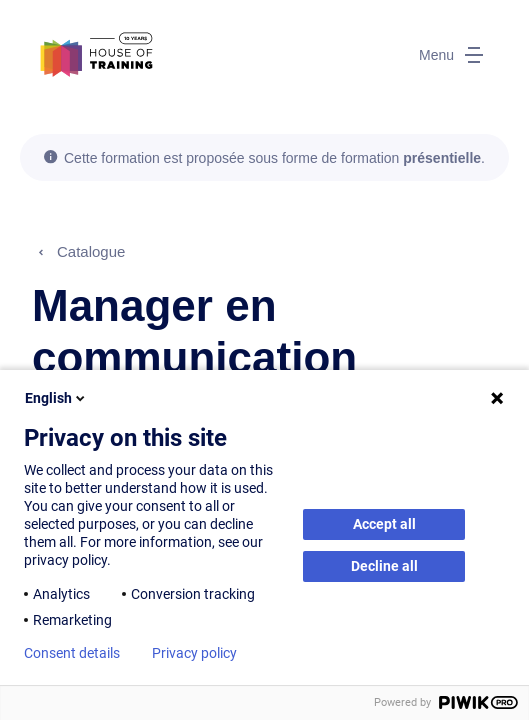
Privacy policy (194, 653)
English (56, 398)
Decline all (384, 566)
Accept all (384, 524)
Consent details (72, 653)
